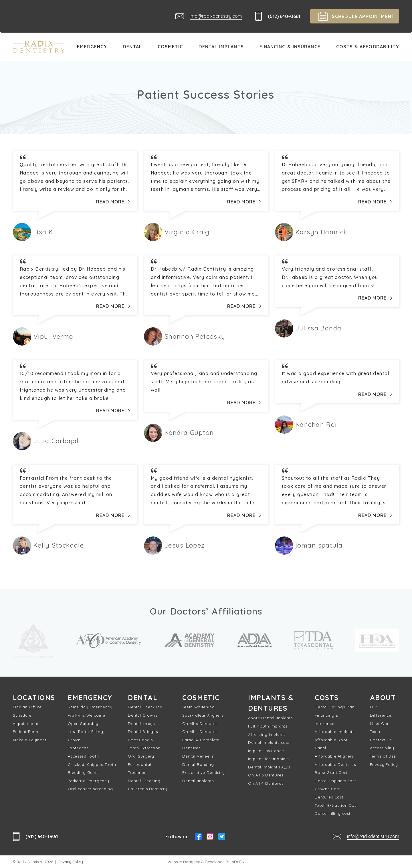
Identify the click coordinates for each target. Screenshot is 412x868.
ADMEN (238, 862)
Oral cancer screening (90, 789)
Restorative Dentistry (204, 773)
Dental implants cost (269, 743)
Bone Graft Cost (331, 773)
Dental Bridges (143, 732)
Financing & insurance (326, 720)
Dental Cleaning (144, 781)
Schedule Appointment (26, 720)
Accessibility (382, 748)
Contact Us (381, 740)
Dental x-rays (141, 724)
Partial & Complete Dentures (201, 744)
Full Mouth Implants (268, 726)
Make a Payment (30, 740)
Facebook (198, 837)
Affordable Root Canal (331, 744)
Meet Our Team (379, 728)
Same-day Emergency (90, 707)
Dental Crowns (143, 716)
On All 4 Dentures (200, 732)
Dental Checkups (145, 707)
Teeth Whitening (199, 707)
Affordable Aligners (334, 756)
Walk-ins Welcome (86, 716)
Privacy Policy (384, 764)
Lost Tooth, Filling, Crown (86, 736)
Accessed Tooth (83, 756)
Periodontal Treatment (139, 769)
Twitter (222, 837)
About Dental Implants (270, 718)
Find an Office (27, 707)
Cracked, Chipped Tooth (92, 764)
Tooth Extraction (144, 748)
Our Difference (381, 711)
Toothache (78, 748)
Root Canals (140, 740)
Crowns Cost (327, 789)
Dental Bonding (198, 764)
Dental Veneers (198, 756)
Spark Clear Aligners (203, 716)
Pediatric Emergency (89, 781)
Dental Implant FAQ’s (269, 767)
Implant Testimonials (268, 759)
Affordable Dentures (335, 764)
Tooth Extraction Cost (336, 805)
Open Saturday (83, 724)
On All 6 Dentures (200, 724)
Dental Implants (198, 781)
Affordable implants (335, 732)
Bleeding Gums (83, 773)
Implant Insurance (266, 751)
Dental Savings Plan (335, 707)
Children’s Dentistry (148, 789)
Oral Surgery (141, 756)
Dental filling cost (333, 814)
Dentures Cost (329, 797)
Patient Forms (27, 732)
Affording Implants (267, 735)
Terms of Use (383, 756)
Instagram (210, 837)
